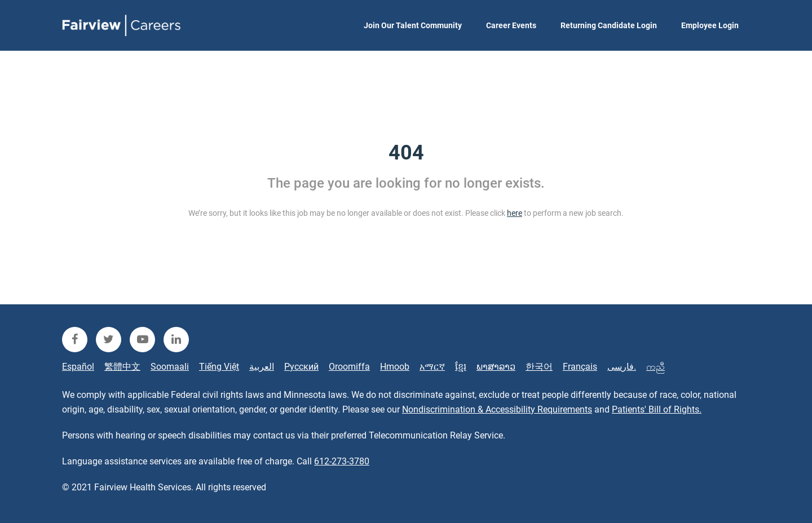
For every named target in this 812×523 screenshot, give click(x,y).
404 (406, 153)
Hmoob (395, 367)
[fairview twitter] (109, 340)
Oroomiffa (349, 367)
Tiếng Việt (219, 367)
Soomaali (170, 367)
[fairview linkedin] (176, 340)
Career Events (511, 25)
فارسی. (622, 367)
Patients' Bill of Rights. (657, 409)
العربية (262, 367)
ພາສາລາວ (496, 367)
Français (580, 367)
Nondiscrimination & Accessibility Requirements (497, 409)
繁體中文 (122, 367)
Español (78, 367)
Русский (301, 367)
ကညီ (656, 367)
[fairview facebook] (75, 340)
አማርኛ (432, 367)
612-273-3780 (342, 461)
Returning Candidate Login (609, 25)
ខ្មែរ (461, 367)
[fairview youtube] (142, 340)
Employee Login (710, 25)
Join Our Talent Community (413, 25)
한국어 (539, 367)
